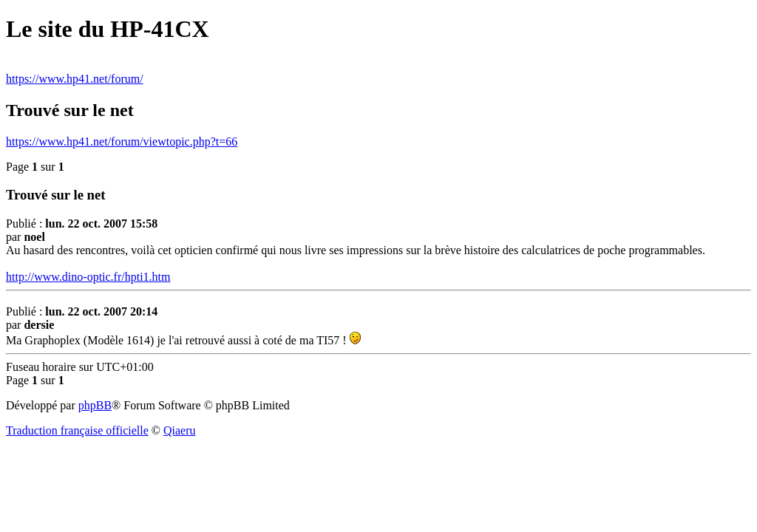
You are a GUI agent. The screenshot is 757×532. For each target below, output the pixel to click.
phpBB (95, 405)
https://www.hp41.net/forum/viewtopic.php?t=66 (122, 141)
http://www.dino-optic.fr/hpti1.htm (88, 277)
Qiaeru (180, 430)
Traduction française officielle (77, 430)
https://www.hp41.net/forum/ (75, 79)
